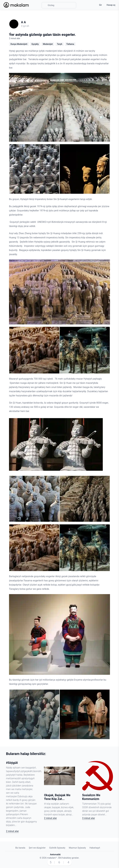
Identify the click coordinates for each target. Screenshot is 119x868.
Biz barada (20, 848)
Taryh (60, 44)
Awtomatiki (55, 855)
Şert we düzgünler (37, 848)
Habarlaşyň (95, 848)
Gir (100, 5)
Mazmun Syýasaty (77, 848)
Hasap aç (111, 5)
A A (23, 22)
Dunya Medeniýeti (19, 44)
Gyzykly (35, 44)
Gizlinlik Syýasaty (57, 848)
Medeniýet (48, 44)
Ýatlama (70, 44)
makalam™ (52, 858)
